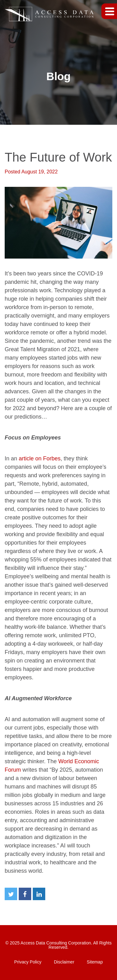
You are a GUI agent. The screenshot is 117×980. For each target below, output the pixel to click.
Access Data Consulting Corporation (56, 943)
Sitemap (95, 962)
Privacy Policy (28, 962)
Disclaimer (64, 962)
